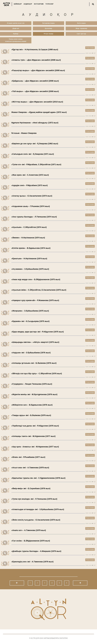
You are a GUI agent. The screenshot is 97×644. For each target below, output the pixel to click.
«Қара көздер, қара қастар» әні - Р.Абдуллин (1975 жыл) (38, 332)
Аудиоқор (28, 4)
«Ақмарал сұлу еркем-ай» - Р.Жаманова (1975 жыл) (35, 300)
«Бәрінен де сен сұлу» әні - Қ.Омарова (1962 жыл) (35, 144)
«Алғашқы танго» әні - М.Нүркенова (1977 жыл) (33, 436)
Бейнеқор (18, 4)
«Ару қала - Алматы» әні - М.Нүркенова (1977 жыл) (35, 447)
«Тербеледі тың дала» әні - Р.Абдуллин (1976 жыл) (35, 426)
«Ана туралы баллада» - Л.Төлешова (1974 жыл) (34, 217)
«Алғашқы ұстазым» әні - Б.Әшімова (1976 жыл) (34, 363)
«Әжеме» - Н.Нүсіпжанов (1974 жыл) (28, 238)
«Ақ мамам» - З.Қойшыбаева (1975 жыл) (30, 269)
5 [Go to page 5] (59, 583)
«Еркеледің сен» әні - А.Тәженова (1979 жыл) (32, 562)
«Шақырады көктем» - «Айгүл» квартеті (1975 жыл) (35, 342)
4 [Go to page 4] (52, 583)
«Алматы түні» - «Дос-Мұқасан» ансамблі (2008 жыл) (36, 60)
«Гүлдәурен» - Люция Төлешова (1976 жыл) (32, 384)
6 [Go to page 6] (67, 583)
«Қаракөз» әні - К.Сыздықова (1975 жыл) (30, 321)
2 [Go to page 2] (37, 583)
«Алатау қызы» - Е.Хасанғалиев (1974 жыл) (32, 196)
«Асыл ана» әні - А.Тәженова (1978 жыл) (30, 468)
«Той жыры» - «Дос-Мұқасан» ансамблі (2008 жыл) (35, 91)
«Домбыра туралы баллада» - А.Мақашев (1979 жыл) (36, 551)
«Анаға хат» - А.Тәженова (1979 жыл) (29, 530)
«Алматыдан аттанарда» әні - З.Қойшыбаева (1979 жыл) (38, 509)
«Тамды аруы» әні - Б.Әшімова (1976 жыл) (31, 415)
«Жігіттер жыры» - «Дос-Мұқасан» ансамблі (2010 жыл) (37, 102)
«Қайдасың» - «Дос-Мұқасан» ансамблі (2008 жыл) (35, 81)
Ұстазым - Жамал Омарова (24, 133)
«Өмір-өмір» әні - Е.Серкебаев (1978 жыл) (31, 488)
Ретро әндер (90, 48)
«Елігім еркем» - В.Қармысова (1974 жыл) (31, 248)
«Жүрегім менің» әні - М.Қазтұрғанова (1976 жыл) (34, 394)
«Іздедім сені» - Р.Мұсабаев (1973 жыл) (30, 185)
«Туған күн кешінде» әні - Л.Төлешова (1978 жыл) (34, 499)
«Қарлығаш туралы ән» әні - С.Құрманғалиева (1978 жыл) (38, 478)
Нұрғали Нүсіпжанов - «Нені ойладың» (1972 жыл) (35, 123)
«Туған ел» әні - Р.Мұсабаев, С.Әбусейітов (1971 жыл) (36, 164)
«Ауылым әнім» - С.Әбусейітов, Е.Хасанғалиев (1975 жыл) (39, 290)
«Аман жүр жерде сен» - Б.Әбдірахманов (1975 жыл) (36, 279)
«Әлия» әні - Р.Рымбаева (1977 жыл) (28, 457)
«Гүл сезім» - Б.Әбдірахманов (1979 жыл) (31, 541)
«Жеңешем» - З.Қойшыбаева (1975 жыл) (30, 311)
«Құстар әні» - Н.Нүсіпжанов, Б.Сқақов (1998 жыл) (35, 50)
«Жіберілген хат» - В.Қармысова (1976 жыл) (32, 405)
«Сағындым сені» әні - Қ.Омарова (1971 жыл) (33, 154)
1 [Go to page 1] (30, 583)
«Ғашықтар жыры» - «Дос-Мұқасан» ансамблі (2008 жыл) (38, 70)
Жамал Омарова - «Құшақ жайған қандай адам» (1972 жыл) (39, 112)
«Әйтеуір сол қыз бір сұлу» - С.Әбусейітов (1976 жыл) (37, 373)
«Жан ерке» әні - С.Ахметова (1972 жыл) (30, 175)
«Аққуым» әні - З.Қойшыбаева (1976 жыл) (31, 353)
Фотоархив (39, 4)
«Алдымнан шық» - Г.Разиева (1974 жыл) (31, 206)
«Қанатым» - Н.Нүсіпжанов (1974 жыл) (29, 259)
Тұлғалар (49, 4)
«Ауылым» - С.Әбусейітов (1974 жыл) (29, 227)
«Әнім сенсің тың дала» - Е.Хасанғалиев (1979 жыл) (36, 520)
